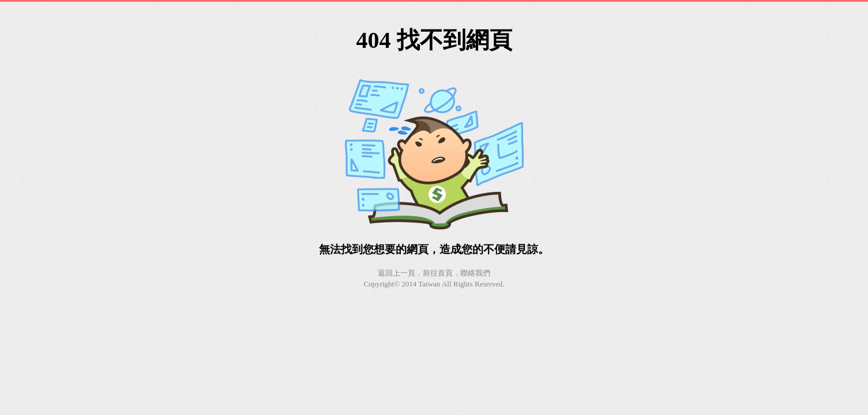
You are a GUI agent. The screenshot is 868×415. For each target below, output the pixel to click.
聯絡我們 (475, 273)
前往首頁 (438, 273)
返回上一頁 (397, 273)
